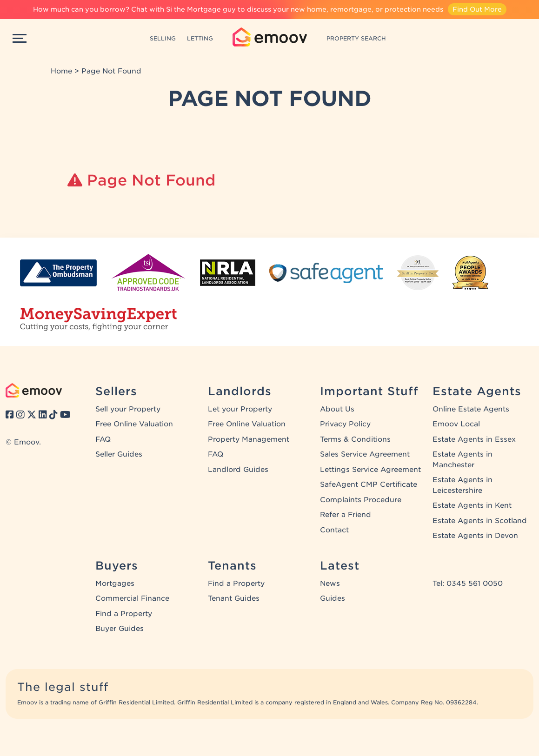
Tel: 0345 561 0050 (468, 584)
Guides (333, 598)
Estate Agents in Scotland (480, 521)
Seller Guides (119, 454)
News (330, 584)
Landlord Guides (238, 470)
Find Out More (477, 9)
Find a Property (124, 614)
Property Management (249, 439)
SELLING (163, 38)
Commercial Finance (132, 598)
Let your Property (240, 409)
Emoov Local (456, 424)
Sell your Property (128, 409)
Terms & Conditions (355, 439)
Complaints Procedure (361, 500)
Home (61, 71)
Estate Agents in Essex (474, 439)
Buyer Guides (120, 629)
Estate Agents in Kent (472, 505)
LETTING (200, 38)
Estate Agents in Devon (475, 536)
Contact (334, 530)
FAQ (103, 439)
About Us (337, 409)
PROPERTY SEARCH (356, 38)
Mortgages (115, 584)
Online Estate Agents (471, 409)
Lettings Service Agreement (370, 470)
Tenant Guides (234, 598)
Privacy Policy (345, 424)
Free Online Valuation (134, 424)
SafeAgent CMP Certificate (369, 484)
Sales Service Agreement (365, 454)
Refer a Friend (346, 515)
